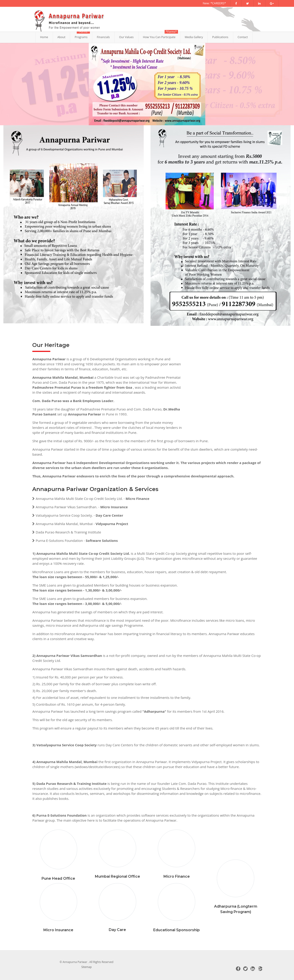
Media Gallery (194, 37)
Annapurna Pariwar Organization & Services (95, 489)
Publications (220, 37)
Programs (81, 37)
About (61, 37)
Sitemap (86, 967)
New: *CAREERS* (214, 3)
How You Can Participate (159, 37)
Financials (103, 37)
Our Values (126, 37)
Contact (243, 37)
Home (44, 37)
